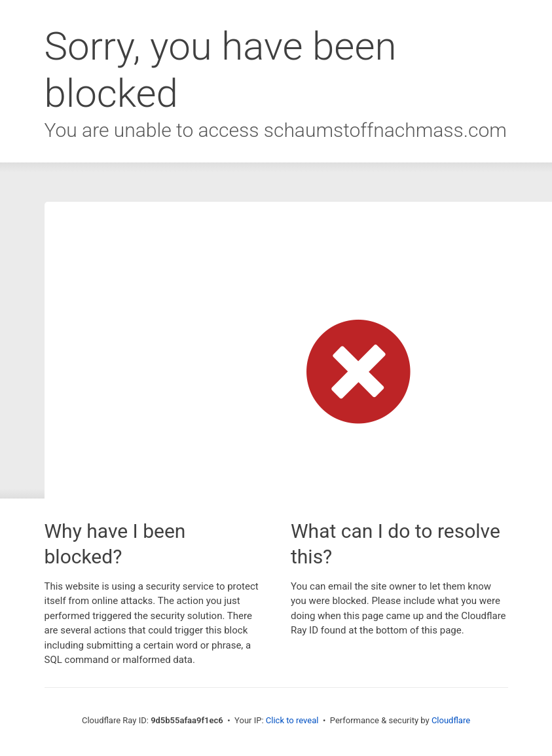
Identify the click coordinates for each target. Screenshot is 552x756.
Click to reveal (292, 720)
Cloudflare (451, 720)
